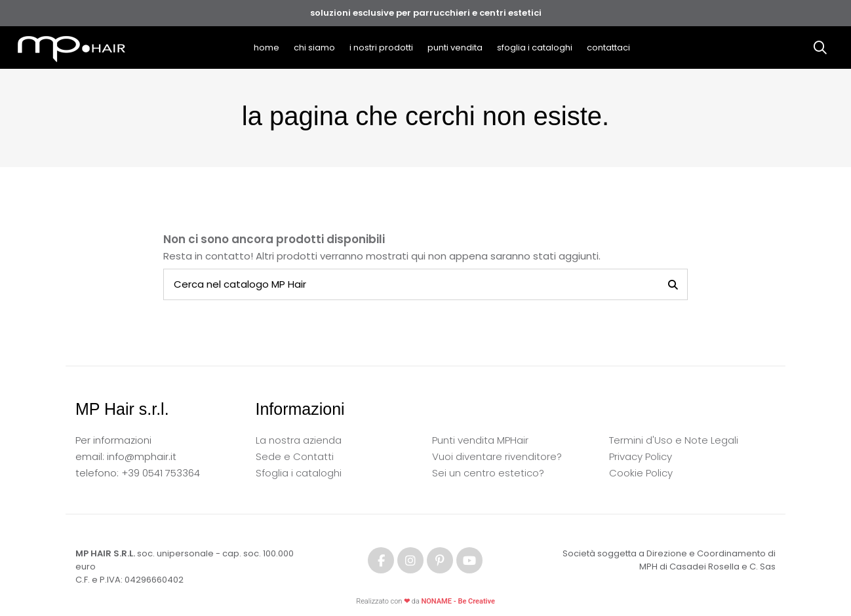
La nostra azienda (299, 440)
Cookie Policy (641, 473)
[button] (381, 48)
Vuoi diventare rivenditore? (497, 456)
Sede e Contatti (295, 456)
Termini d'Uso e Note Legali (674, 440)
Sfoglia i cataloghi (299, 473)
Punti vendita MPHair (480, 440)
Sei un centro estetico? (488, 473)
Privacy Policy (641, 456)
